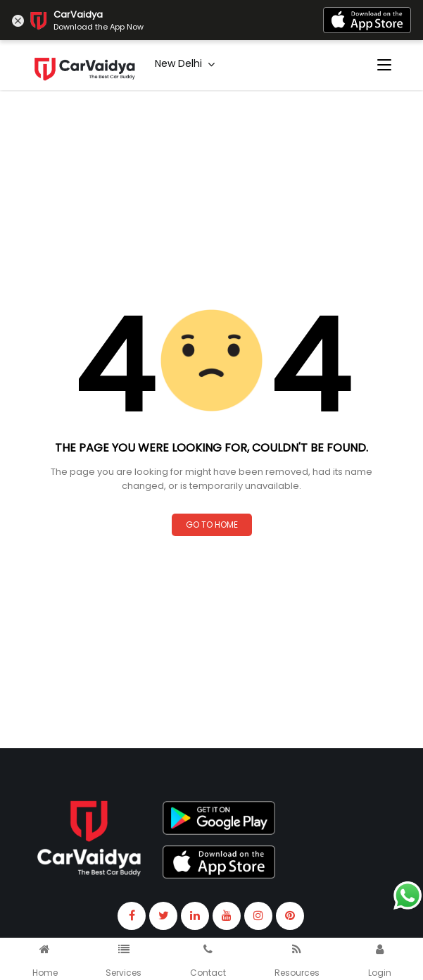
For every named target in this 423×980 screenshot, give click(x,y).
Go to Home (212, 525)
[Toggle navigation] (384, 66)
